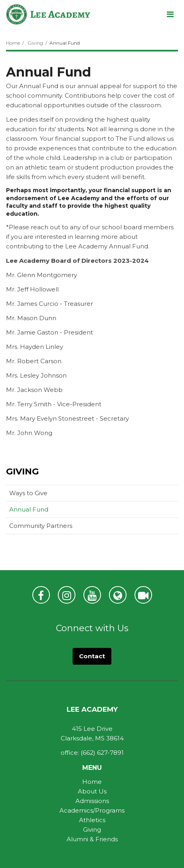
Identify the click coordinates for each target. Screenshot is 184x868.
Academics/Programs (92, 810)
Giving (35, 43)
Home (13, 43)
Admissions (92, 801)
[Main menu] (170, 14)
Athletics (92, 820)
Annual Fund (29, 509)
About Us (92, 791)
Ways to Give (28, 493)
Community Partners (41, 526)
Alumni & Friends (92, 839)
